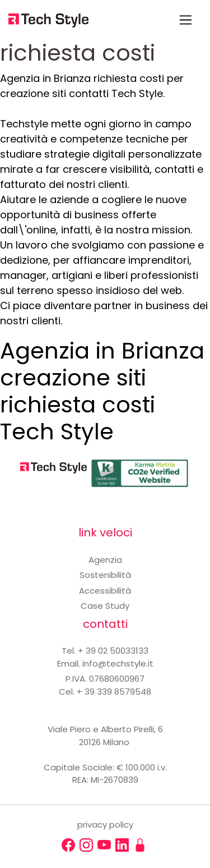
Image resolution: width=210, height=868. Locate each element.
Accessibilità (105, 591)
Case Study (105, 606)
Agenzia (105, 560)
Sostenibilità (105, 575)
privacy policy (105, 825)
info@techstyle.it (118, 663)
